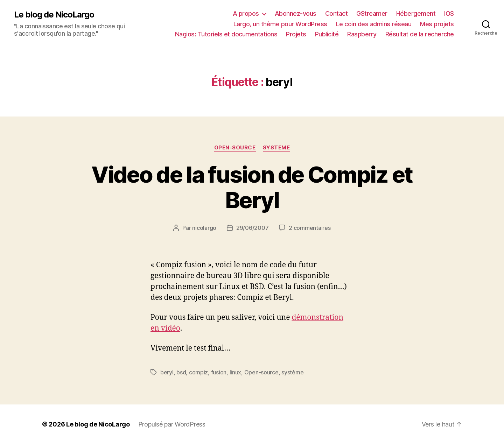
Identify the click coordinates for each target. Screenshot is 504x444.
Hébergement (416, 13)
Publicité (327, 34)
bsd (181, 372)
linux (236, 372)
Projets (296, 34)
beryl (167, 372)
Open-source (235, 148)
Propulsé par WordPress (172, 424)
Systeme (276, 148)
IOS (449, 13)
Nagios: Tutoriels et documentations (226, 34)
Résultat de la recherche (420, 34)
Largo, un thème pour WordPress (280, 24)
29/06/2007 (252, 228)
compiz (198, 372)
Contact (337, 13)
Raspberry (362, 34)
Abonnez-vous (296, 13)
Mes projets (437, 24)
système (292, 372)
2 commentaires (310, 228)
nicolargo (204, 228)
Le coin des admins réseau (374, 24)
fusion (219, 372)
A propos (246, 13)
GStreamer (372, 13)
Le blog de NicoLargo (54, 15)
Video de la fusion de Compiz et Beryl (252, 187)
